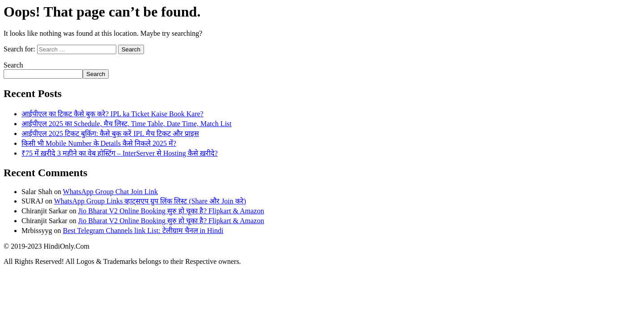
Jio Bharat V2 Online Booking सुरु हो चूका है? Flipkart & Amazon (171, 211)
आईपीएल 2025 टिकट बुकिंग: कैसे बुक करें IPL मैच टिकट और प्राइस (110, 133)
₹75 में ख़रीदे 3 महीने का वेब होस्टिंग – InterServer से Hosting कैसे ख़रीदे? (120, 153)
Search (13, 65)
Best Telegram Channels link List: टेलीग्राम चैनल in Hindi (143, 231)
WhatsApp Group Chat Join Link (110, 192)
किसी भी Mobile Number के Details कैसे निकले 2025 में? (99, 143)
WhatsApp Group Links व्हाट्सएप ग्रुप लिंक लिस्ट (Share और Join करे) (150, 201)
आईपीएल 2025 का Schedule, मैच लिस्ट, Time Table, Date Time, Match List (127, 124)
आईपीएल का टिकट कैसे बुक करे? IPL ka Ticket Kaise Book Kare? (112, 114)
